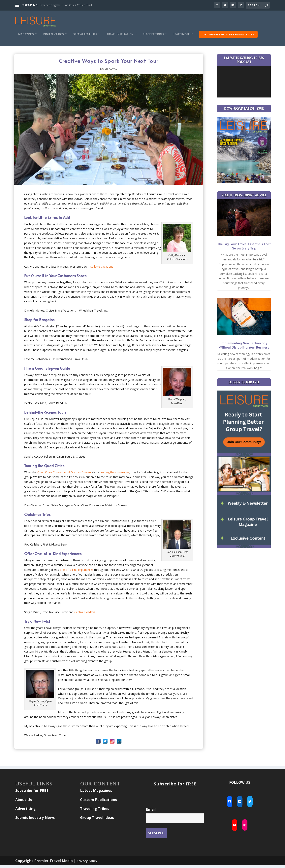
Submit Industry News (35, 820)
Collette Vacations (102, 269)
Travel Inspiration (120, 37)
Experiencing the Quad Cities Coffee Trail (66, 5)
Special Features (85, 37)
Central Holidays (85, 615)
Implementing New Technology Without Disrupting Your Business (244, 348)
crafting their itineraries (115, 475)
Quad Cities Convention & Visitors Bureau (64, 475)
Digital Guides (54, 37)
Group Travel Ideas (97, 820)
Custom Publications (98, 802)
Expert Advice (109, 71)
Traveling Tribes (95, 811)
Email (151, 812)
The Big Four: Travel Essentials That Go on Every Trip (244, 249)
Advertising (26, 811)
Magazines (26, 37)
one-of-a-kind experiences (77, 572)
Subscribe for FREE (32, 793)
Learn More (182, 37)
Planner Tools (153, 37)
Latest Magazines (96, 793)
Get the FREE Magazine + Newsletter (228, 37)
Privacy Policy (87, 864)
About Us (24, 802)
